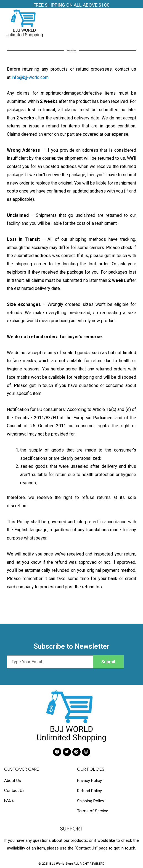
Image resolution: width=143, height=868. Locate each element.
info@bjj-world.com (30, 77)
